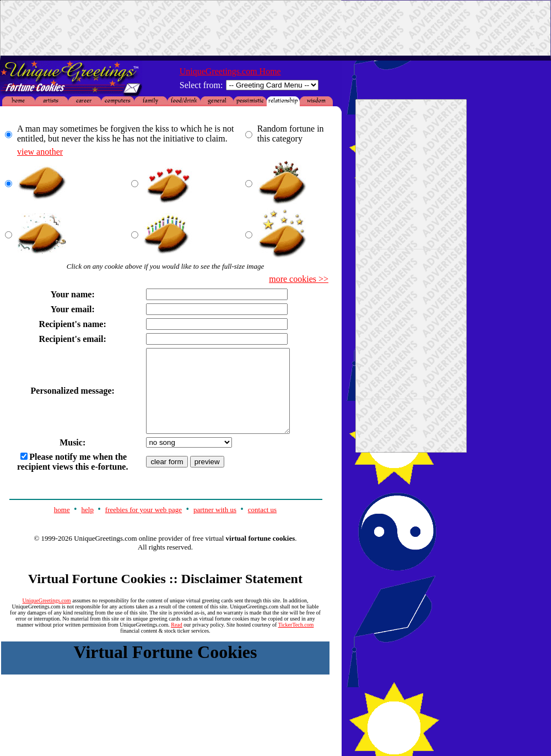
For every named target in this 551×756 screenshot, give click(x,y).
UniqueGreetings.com (47, 617)
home (62, 526)
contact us (262, 526)
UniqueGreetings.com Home (230, 71)
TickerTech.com (296, 641)
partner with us (215, 526)
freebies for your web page (144, 526)
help (88, 526)
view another (40, 152)
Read (177, 641)
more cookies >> (299, 279)
